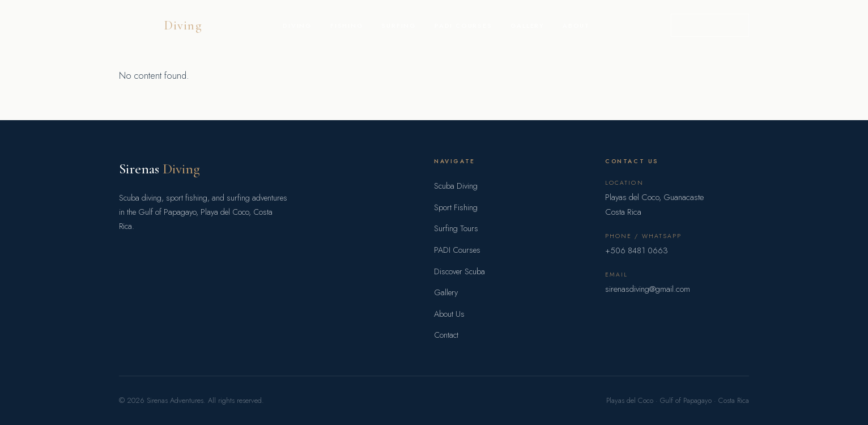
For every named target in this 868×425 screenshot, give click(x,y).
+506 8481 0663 (637, 250)
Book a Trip (710, 25)
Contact (446, 335)
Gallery (528, 25)
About (576, 25)
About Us (449, 314)
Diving (297, 25)
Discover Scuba (459, 271)
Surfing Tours (456, 228)
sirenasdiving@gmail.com (648, 289)
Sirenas (159, 169)
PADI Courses (463, 25)
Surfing (399, 25)
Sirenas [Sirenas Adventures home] (161, 25)
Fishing (347, 25)
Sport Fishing (456, 207)
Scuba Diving (456, 186)
